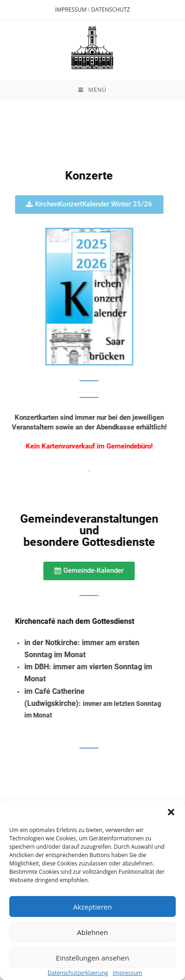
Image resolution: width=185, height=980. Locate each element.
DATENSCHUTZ (110, 10)
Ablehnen (92, 932)
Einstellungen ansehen (93, 957)
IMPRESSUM (71, 10)
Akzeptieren (92, 906)
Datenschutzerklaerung (78, 973)
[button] (171, 812)
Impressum (127, 973)
